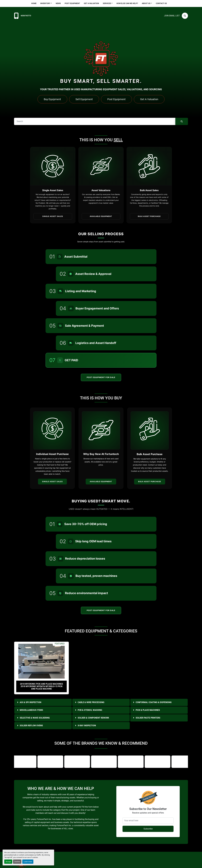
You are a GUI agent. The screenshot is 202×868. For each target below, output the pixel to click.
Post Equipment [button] (116, 99)
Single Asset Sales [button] (53, 216)
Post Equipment (72, 3)
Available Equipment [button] (101, 216)
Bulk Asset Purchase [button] (149, 216)
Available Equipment (101, 481)
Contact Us (161, 3)
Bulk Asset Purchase (150, 481)
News (58, 3)
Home (34, 3)
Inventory (45, 3)
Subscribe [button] (148, 829)
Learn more (28, 862)
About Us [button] (146, 3)
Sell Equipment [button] (84, 99)
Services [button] (107, 3)
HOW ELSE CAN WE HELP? (127, 3)
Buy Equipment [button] (52, 99)
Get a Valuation (91, 3)
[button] (46, 3)
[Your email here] (148, 821)
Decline (17, 862)
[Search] (185, 16)
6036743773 (26, 16)
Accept (8, 862)
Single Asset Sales (52, 481)
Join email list (172, 16)
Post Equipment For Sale (101, 377)
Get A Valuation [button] (149, 99)
